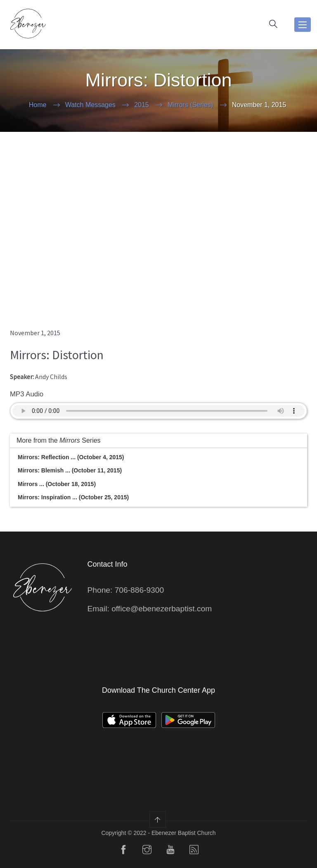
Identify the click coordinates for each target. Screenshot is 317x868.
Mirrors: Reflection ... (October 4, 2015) (71, 457)
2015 (142, 105)
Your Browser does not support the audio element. (158, 411)
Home (38, 105)
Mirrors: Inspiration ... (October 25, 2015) (73, 497)
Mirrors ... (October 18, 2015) (57, 484)
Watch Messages (90, 105)
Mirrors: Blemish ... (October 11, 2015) (70, 470)
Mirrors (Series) (190, 105)
